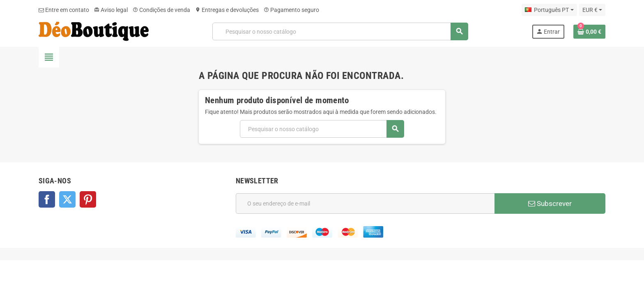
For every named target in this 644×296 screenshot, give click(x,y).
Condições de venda (161, 10)
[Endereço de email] (365, 203)
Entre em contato (64, 10)
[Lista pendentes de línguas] (549, 10)
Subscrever (550, 203)
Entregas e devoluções (227, 10)
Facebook (47, 199)
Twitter (67, 199)
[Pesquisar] (340, 31)
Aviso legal (111, 10)
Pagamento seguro (291, 10)
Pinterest (88, 199)
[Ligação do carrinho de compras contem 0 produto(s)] (589, 32)
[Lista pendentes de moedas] (592, 10)
